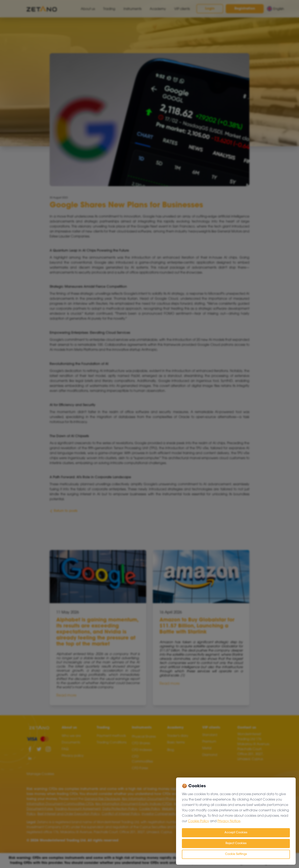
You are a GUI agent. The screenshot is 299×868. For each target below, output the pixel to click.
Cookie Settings (236, 854)
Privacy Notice (229, 821)
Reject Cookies (236, 843)
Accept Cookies (236, 833)
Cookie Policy (199, 821)
